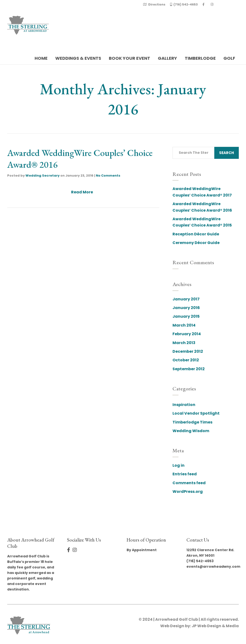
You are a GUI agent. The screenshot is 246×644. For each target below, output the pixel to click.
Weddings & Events (78, 58)
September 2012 (189, 369)
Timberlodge (200, 58)
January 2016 (186, 308)
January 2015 (186, 316)
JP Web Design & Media (215, 626)
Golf (229, 58)
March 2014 (184, 325)
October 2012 (186, 360)
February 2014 (187, 334)
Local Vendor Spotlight (196, 413)
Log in (178, 465)
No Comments (108, 176)
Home (41, 58)
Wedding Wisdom (191, 431)
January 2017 (186, 299)
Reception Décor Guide (196, 234)
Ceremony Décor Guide (196, 243)
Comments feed (189, 483)
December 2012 (188, 351)
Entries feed (185, 474)
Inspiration (184, 405)
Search (227, 153)
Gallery (167, 58)
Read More (82, 192)
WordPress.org (188, 492)
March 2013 (184, 343)
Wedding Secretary (43, 176)
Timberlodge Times (192, 422)
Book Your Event (129, 58)
